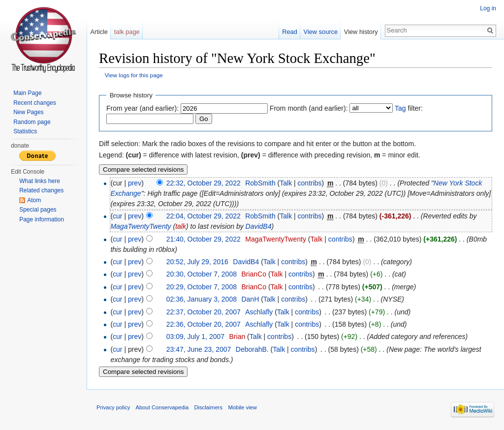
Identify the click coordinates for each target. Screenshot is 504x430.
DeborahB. (252, 349)
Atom (34, 200)
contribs (310, 183)
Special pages (38, 210)
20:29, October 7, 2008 (202, 287)
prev (135, 183)
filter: (409, 108)
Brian (237, 337)
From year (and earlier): (142, 108)
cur (117, 216)
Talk (286, 183)
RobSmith (260, 183)
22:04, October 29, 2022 (204, 216)
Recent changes (35, 103)
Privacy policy (113, 407)
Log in (488, 8)
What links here (40, 181)
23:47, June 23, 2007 (199, 349)
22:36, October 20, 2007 (204, 324)
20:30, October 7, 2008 (202, 274)
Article (99, 32)
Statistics (25, 131)
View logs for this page (134, 75)
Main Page (27, 93)
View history (361, 32)
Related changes (41, 190)
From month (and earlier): (309, 108)
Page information (42, 219)
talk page (127, 32)
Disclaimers (208, 407)
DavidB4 (259, 226)
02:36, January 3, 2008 (202, 299)
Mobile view (242, 407)
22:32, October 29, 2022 (204, 183)
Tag (400, 108)
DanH (250, 299)
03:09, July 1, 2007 (195, 337)
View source (321, 32)
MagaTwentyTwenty (141, 226)
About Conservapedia (162, 407)
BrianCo (254, 274)
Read (290, 32)
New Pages (28, 112)
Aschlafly (259, 312)
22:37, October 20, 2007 (204, 312)
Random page (32, 122)
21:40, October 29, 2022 (204, 239)
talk (181, 226)
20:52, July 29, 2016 (197, 262)
